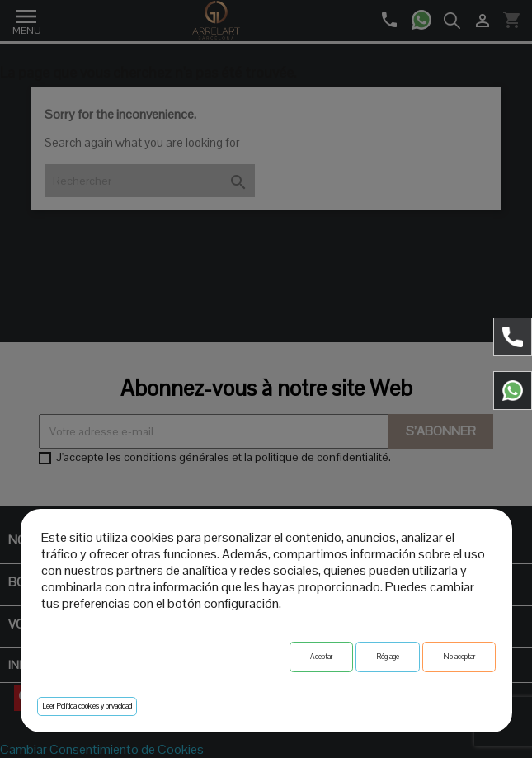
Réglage (388, 657)
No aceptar (459, 657)
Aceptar (321, 657)
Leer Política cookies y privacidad (87, 706)
